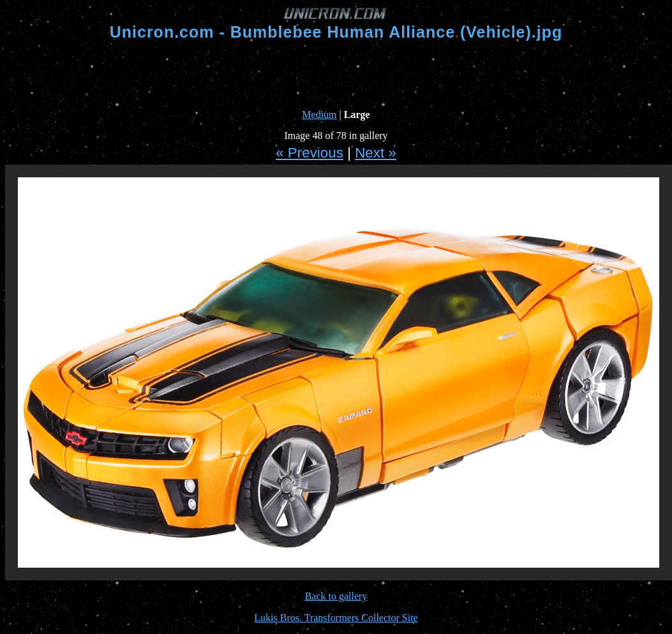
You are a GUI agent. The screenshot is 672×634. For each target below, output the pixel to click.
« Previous (310, 153)
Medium (319, 114)
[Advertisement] (336, 75)
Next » (376, 153)
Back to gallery (336, 596)
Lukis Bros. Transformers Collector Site (336, 618)
